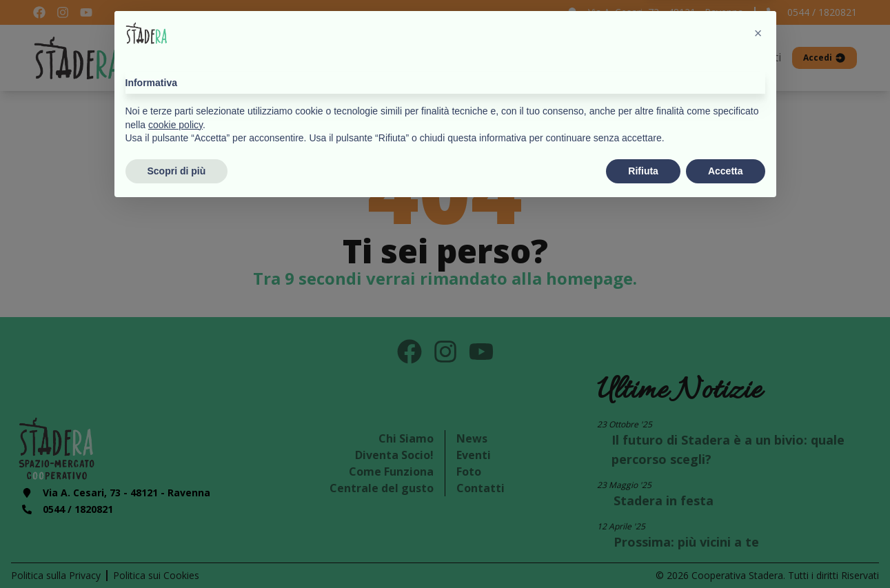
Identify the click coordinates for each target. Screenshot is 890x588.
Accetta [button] (726, 550)
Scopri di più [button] (177, 550)
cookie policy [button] (175, 504)
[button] (758, 413)
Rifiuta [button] (643, 550)
